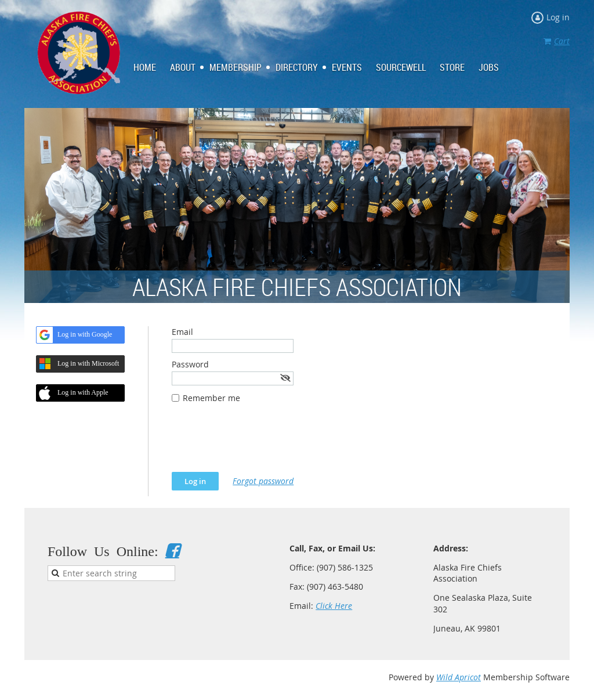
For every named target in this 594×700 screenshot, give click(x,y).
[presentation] (260, 443)
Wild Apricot (459, 677)
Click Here (334, 606)
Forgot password (263, 481)
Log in (558, 17)
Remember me (211, 398)
